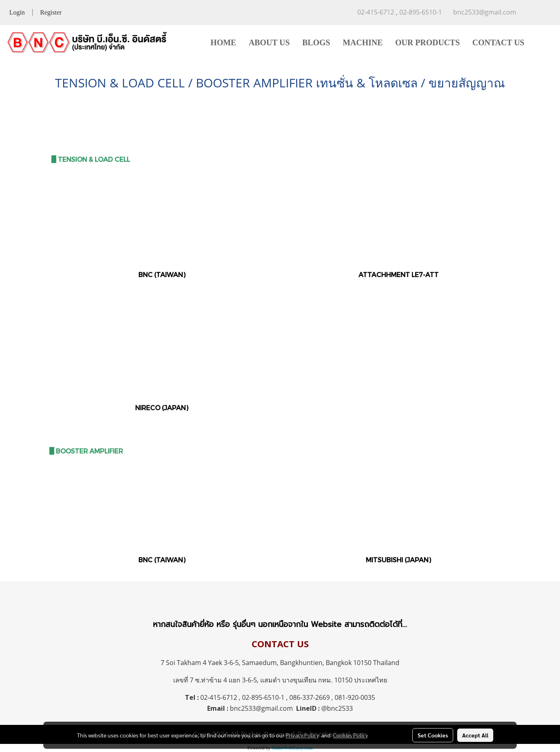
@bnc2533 (337, 708)
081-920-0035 (355, 697)
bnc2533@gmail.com (261, 708)
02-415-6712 (219, 697)
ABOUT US (269, 42)
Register (51, 12)
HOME (223, 42)
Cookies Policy (350, 735)
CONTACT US (498, 42)
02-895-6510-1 (263, 697)
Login (17, 12)
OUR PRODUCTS (427, 42)
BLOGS (316, 42)
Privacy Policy (302, 735)
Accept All (475, 735)
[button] (543, 42)
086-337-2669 (310, 697)
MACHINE (363, 42)
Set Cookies (433, 735)
